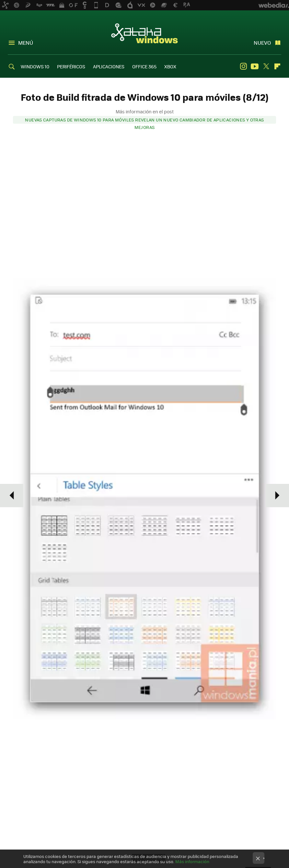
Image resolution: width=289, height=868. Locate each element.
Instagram (243, 66)
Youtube (255, 66)
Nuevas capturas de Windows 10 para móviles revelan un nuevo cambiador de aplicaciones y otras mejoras (144, 120)
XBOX (170, 66)
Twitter (266, 66)
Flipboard (277, 66)
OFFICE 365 (144, 66)
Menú (26, 43)
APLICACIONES (109, 66)
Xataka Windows (144, 33)
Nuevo (262, 43)
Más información (192, 861)
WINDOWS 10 (35, 66)
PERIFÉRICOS (71, 66)
